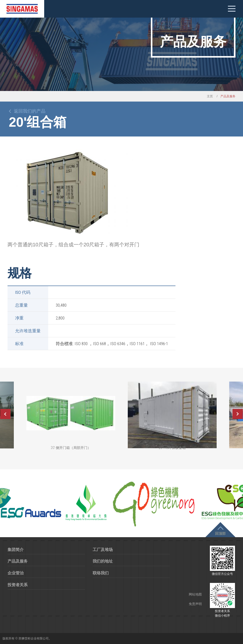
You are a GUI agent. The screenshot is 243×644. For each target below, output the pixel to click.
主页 (210, 96)
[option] (70, 191)
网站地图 (195, 594)
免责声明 (195, 604)
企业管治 (16, 573)
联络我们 (101, 573)
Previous (5, 414)
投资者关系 (18, 585)
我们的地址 (103, 561)
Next (238, 414)
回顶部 (220, 533)
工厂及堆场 (103, 550)
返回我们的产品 (30, 111)
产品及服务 (18, 561)
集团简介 (16, 550)
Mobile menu (232, 9)
